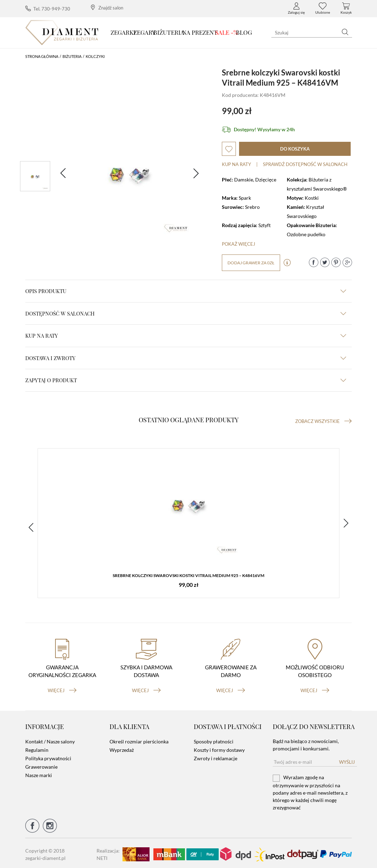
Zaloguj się (296, 8)
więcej (62, 688)
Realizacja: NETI (108, 852)
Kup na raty (236, 164)
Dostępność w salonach (186, 313)
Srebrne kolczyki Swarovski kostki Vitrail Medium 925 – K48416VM (188, 576)
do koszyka (295, 149)
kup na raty (186, 336)
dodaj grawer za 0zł (251, 263)
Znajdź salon (107, 8)
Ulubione (323, 8)
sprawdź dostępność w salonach (305, 164)
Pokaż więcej (239, 244)
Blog (244, 32)
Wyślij (347, 760)
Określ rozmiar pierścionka (139, 739)
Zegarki (123, 32)
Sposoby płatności (214, 739)
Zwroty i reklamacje (216, 756)
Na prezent (200, 32)
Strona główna (42, 56)
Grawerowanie (41, 765)
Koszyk (346, 8)
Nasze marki (39, 773)
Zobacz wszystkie (323, 421)
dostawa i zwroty (186, 358)
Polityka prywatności (48, 756)
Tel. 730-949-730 (48, 9)
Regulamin (37, 748)
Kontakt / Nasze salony (50, 739)
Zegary (144, 32)
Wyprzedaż (122, 748)
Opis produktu (186, 291)
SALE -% (227, 32)
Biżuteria (169, 32)
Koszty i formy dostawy (219, 748)
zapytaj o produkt (186, 380)
